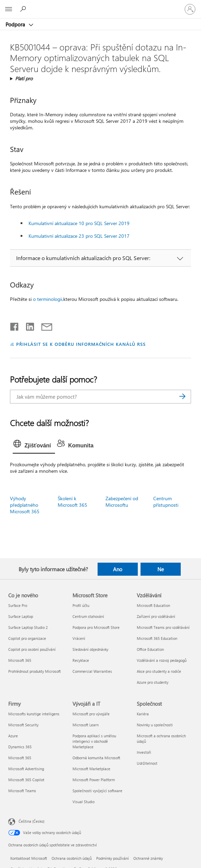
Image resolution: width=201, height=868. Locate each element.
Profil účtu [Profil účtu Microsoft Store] (81, 605)
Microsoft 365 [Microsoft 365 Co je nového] (20, 660)
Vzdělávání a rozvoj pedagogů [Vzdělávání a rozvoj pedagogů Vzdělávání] (162, 660)
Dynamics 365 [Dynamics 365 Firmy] (20, 747)
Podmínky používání (113, 858)
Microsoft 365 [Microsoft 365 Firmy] (20, 758)
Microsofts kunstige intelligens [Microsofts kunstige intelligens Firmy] (34, 714)
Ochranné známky (148, 858)
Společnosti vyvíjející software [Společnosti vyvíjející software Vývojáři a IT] (97, 791)
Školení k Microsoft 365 (72, 502)
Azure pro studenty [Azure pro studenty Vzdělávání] (153, 682)
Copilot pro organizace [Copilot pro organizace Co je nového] (27, 638)
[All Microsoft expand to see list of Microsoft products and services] (9, 9)
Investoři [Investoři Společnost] (144, 752)
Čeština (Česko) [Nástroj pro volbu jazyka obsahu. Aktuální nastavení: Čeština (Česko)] (31, 821)
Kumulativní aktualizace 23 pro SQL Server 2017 (79, 236)
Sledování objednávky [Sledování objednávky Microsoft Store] (90, 649)
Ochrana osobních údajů (72, 858)
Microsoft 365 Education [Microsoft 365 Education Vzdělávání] (157, 638)
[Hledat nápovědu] (24, 9)
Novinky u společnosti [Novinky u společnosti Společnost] (155, 725)
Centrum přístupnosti (166, 502)
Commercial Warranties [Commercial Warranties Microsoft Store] (92, 671)
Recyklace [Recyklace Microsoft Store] (81, 660)
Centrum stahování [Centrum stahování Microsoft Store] (88, 616)
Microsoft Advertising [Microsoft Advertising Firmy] (26, 769)
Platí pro (24, 78)
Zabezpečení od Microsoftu (122, 502)
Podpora (16, 24)
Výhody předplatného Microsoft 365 (25, 505)
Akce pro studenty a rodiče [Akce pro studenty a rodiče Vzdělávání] (159, 671)
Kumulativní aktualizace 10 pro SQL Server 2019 (79, 223)
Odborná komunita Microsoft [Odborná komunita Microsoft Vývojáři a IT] (96, 758)
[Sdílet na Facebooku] (15, 325)
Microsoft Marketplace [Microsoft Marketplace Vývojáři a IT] (91, 769)
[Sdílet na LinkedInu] (27, 325)
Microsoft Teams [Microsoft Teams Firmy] (22, 791)
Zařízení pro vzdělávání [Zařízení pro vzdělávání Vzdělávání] (156, 616)
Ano (118, 569)
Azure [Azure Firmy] (13, 736)
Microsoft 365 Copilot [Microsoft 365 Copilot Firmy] (26, 780)
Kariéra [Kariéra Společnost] (143, 714)
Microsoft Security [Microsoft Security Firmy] (23, 725)
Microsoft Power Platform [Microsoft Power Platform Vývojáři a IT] (94, 780)
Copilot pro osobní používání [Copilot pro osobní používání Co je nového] (32, 649)
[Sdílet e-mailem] (44, 325)
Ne (161, 569)
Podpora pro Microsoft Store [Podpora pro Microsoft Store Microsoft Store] (96, 627)
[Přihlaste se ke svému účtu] (190, 9)
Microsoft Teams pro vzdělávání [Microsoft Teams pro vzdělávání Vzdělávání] (163, 627)
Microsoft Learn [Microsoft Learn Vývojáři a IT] (86, 725)
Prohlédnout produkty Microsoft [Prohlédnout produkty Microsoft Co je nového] (35, 671)
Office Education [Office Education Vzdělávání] (150, 649)
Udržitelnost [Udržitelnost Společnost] (147, 763)
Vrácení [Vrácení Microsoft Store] (79, 638)
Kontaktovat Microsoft (29, 858)
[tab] (34, 446)
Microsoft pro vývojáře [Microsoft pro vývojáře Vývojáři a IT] (91, 714)
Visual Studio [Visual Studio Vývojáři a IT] (83, 802)
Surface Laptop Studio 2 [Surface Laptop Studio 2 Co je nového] (28, 627)
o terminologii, (48, 299)
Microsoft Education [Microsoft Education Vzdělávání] (153, 605)
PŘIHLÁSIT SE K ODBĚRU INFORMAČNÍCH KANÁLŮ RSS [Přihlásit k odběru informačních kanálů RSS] (81, 344)
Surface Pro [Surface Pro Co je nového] (18, 605)
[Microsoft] (100, 5)
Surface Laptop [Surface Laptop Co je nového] (21, 616)
